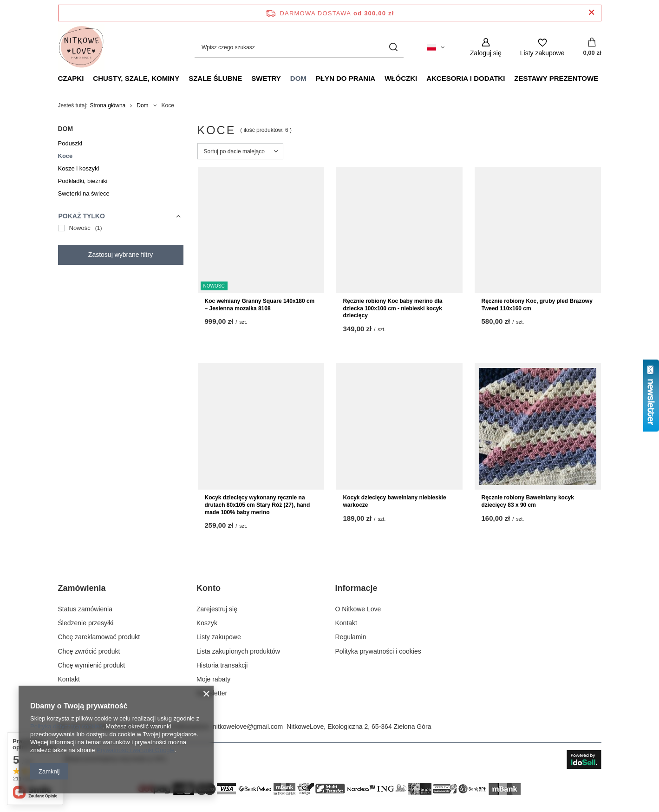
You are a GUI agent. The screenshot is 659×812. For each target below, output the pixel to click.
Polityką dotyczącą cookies (66, 726)
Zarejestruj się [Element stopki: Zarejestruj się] (217, 609)
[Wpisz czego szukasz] (299, 47)
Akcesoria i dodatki (466, 78)
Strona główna (108, 105)
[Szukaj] (393, 47)
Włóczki (401, 78)
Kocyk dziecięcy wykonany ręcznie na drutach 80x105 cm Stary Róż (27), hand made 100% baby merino (258, 505)
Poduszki (70, 143)
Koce (65, 156)
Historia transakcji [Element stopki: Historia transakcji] (222, 665)
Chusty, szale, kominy (136, 78)
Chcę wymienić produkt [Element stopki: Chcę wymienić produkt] (92, 665)
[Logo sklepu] (81, 47)
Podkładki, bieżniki (83, 181)
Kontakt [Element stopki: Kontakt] (69, 679)
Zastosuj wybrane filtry (121, 255)
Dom (298, 78)
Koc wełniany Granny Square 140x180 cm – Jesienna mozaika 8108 (260, 305)
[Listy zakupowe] (542, 47)
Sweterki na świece (84, 193)
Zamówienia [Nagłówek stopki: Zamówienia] (82, 588)
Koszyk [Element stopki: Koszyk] (207, 623)
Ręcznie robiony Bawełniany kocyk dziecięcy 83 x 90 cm (528, 501)
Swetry (266, 78)
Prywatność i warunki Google (136, 750)
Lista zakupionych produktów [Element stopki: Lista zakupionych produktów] (238, 651)
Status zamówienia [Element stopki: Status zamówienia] (85, 609)
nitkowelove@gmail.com (248, 727)
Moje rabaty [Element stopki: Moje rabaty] (213, 679)
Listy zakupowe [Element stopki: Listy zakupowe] (219, 637)
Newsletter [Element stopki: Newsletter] (212, 693)
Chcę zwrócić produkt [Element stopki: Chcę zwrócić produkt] (89, 651)
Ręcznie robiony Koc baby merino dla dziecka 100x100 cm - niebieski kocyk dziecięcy (393, 308)
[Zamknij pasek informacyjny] (591, 13)
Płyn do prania (346, 78)
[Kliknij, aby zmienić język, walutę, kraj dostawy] (436, 47)
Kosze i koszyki (79, 168)
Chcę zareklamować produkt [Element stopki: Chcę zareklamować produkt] (99, 637)
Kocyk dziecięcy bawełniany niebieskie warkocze (395, 501)
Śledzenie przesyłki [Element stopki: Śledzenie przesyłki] (86, 623)
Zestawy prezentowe (556, 78)
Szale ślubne (215, 78)
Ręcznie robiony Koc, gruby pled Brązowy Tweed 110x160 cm (537, 305)
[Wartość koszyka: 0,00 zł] (592, 47)
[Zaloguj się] (486, 47)
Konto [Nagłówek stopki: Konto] (209, 588)
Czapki (71, 78)
